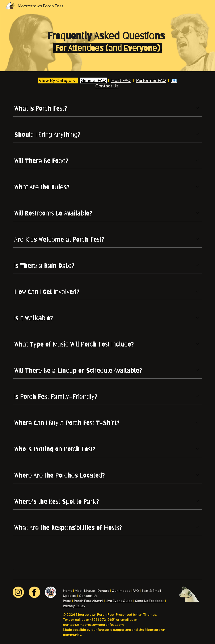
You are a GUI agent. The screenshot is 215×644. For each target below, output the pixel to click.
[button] (197, 108)
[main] (107, 42)
